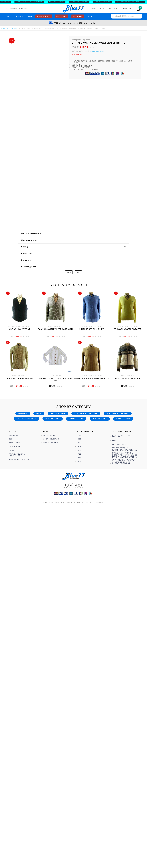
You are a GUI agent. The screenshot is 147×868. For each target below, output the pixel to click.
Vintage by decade (86, 761)
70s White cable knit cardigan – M (55, 727)
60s (80, 798)
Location (113, 9)
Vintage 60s (53, 767)
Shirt (78, 620)
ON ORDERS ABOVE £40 (81, 2)
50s (80, 794)
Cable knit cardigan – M (19, 726)
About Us (14, 783)
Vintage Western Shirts (70, 28)
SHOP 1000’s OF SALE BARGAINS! (31, 2)
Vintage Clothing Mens (33, 28)
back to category (9, 28)
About (103, 9)
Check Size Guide (97, 51)
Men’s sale (62, 16)
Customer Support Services (121, 784)
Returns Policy (120, 792)
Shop (9, 16)
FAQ (114, 788)
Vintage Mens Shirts (52, 28)
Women (20, 16)
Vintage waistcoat (19, 677)
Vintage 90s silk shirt (91, 677)
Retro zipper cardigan (128, 726)
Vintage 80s (100, 767)
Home (94, 9)
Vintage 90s (123, 767)
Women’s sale (44, 16)
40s (80, 791)
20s (80, 783)
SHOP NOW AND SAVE (104, 2)
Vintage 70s (76, 767)
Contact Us (126, 9)
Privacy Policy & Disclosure (17, 803)
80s (80, 806)
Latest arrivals (26, 767)
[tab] (73, 581)
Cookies (13, 798)
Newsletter (15, 791)
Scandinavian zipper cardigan (55, 677)
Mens (69, 620)
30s (80, 787)
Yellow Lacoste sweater (127, 677)
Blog (90, 16)
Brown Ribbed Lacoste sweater (91, 726)
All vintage (58, 761)
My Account (49, 783)
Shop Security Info (53, 787)
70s (80, 802)
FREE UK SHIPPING (58, 2)
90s (80, 809)
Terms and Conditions (20, 807)
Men (30, 16)
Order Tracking (51, 791)
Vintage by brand (118, 761)
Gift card (78, 16)
